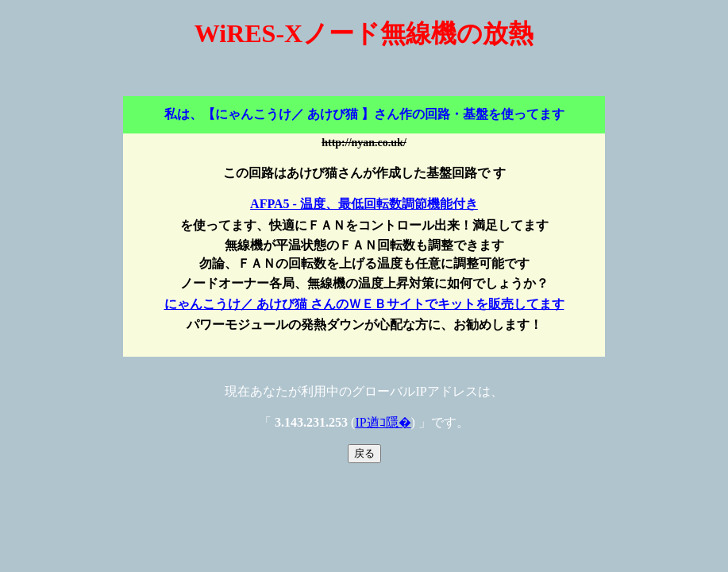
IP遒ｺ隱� (383, 422)
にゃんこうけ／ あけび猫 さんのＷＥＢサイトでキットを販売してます (364, 304)
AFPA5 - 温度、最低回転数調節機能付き (364, 204)
